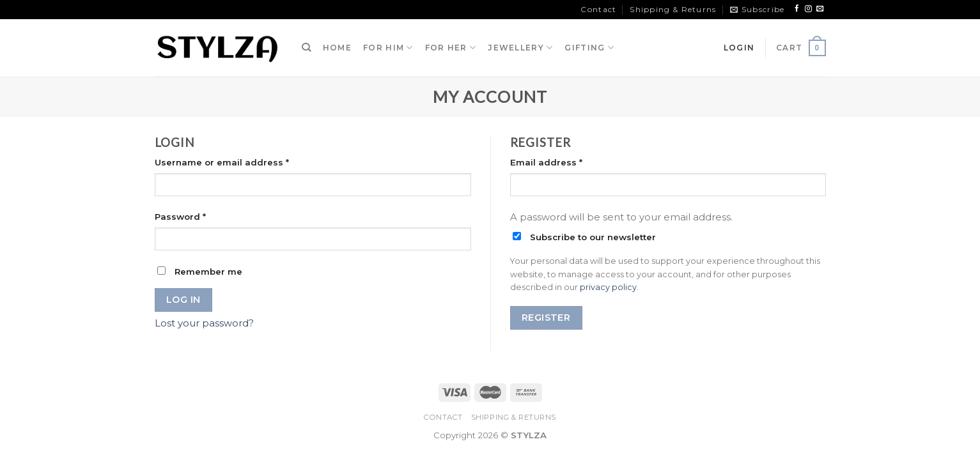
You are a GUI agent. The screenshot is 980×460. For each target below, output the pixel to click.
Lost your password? (204, 323)
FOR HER (451, 48)
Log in (183, 300)
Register (546, 318)
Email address (546, 162)
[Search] (307, 48)
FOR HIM (388, 48)
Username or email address (222, 162)
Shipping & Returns (673, 9)
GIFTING (589, 48)
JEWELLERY (520, 48)
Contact (598, 9)
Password (180, 217)
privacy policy (608, 287)
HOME (337, 48)
